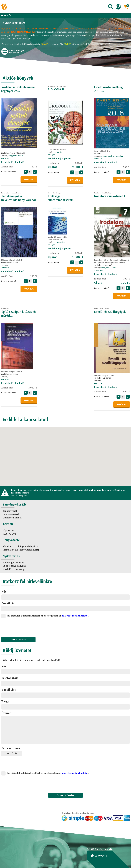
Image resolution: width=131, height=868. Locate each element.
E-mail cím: (9, 603)
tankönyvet (14, 52)
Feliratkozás (18, 640)
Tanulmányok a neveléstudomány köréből (19, 198)
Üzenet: (7, 713)
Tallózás (12, 754)
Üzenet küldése (65, 795)
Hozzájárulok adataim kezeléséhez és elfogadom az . (48, 616)
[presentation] (21, 627)
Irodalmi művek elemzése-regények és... (19, 89)
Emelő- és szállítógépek (110, 312)
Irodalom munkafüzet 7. (110, 196)
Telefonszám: (10, 678)
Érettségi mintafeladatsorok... (62, 198)
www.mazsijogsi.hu (19, 495)
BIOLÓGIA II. (56, 89)
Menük (6, 16)
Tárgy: (6, 701)
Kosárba (29, 179)
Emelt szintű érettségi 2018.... (109, 89)
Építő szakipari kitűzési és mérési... (19, 313)
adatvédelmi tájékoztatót (75, 616)
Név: (4, 591)
